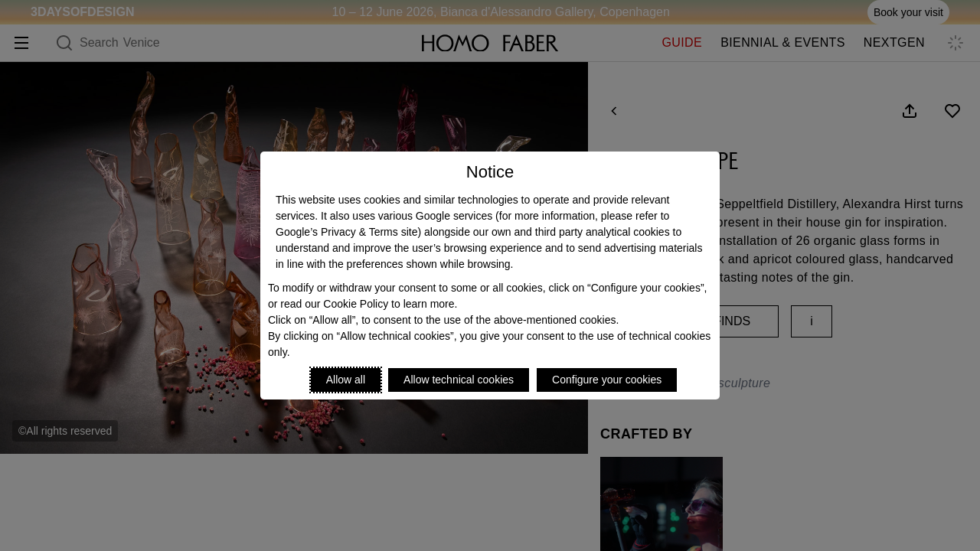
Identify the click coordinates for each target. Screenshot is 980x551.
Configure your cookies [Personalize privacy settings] (607, 380)
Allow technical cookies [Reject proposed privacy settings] (459, 380)
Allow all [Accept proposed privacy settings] (346, 380)
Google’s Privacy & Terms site (346, 232)
